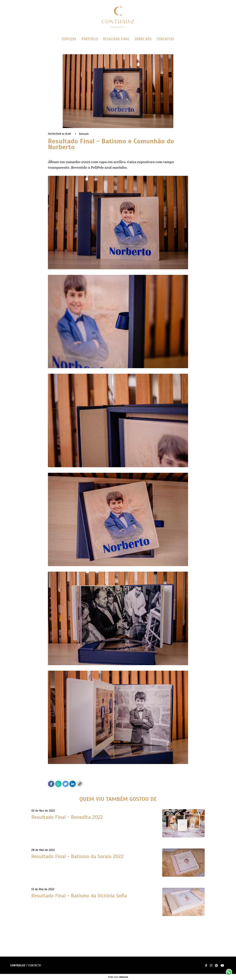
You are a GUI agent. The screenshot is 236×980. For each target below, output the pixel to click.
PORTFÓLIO (90, 39)
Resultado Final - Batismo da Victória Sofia (79, 896)
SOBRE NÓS (143, 39)
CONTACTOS (166, 39)
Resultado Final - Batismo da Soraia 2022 (77, 856)
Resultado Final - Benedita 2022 (67, 817)
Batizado (84, 134)
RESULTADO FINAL (116, 39)
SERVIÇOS (69, 39)
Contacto (34, 965)
